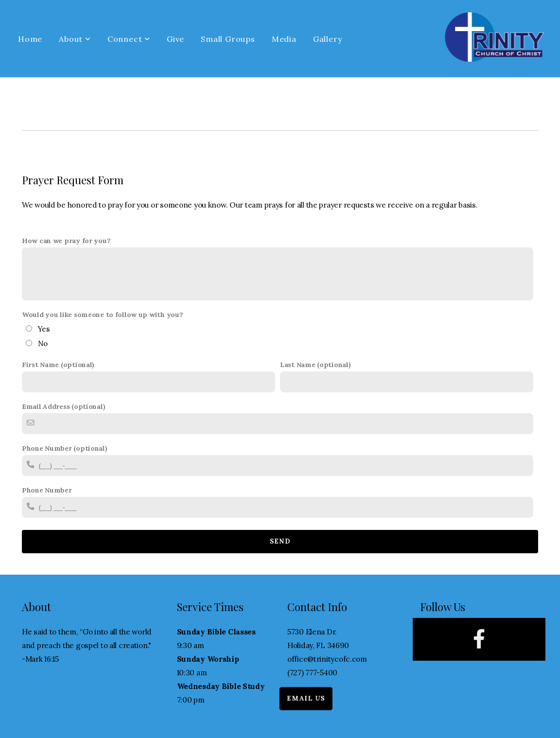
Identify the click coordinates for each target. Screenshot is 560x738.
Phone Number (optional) (65, 448)
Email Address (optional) (63, 406)
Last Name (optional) (315, 365)
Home (30, 39)
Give (175, 39)
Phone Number (47, 490)
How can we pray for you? (66, 241)
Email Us (297, 699)
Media (284, 39)
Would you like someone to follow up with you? (102, 315)
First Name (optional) (58, 365)
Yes (44, 329)
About (75, 39)
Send (280, 541)
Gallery (328, 39)
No (43, 343)
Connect (129, 39)
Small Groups (228, 39)
